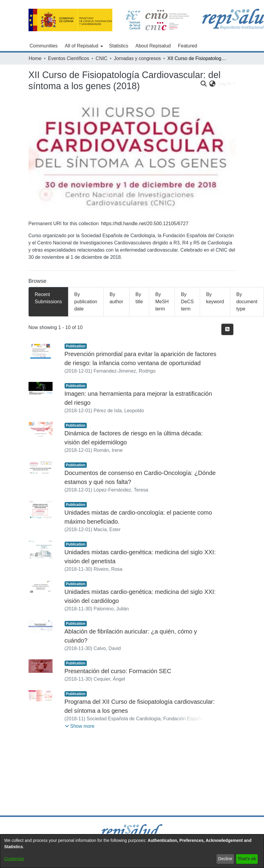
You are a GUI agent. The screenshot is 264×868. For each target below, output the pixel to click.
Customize (14, 859)
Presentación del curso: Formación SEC (118, 671)
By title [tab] (139, 298)
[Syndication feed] (227, 329)
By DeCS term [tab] (187, 302)
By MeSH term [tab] (162, 302)
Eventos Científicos (69, 58)
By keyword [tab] (215, 298)
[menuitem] (83, 46)
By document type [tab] (247, 302)
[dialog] (132, 851)
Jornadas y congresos (137, 58)
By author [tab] (116, 298)
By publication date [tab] (86, 302)
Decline (225, 859)
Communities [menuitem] (44, 46)
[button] (80, 726)
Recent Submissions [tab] (49, 298)
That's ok (247, 859)
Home (35, 58)
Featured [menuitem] (187, 46)
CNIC (101, 58)
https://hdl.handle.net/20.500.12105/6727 (145, 224)
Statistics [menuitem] (119, 46)
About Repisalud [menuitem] (153, 46)
